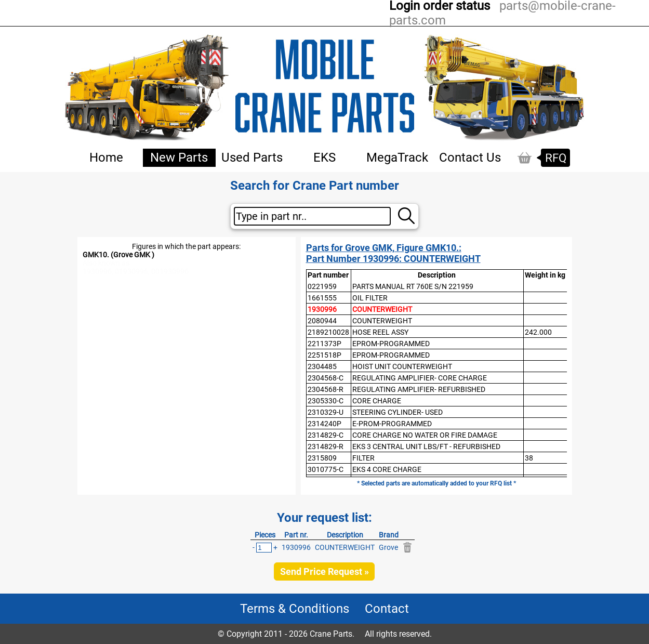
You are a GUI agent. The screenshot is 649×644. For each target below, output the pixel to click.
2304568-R (326, 389)
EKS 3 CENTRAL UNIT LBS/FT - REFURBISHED (426, 446)
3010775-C (326, 469)
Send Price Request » (324, 571)
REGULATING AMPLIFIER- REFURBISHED (419, 389)
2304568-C (326, 378)
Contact (387, 609)
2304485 (322, 366)
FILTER (363, 458)
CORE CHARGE (377, 401)
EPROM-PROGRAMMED (391, 344)
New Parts (179, 157)
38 (529, 458)
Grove (388, 547)
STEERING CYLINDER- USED (398, 412)
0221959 (322, 286)
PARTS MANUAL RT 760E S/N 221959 (413, 286)
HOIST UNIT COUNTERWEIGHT (402, 366)
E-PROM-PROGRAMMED (392, 424)
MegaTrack (397, 157)
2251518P (324, 355)
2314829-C (326, 435)
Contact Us (470, 157)
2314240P (324, 424)
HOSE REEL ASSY (380, 332)
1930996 (322, 309)
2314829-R (326, 446)
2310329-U (326, 412)
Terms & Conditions (295, 609)
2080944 (322, 321)
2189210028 (328, 332)
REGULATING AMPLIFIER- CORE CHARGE (420, 378)
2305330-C (326, 401)
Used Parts (252, 157)
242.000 (538, 332)
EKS (324, 157)
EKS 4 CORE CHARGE (387, 469)
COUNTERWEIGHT (382, 309)
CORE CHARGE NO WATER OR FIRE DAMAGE (425, 435)
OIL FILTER (370, 298)
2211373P (324, 344)
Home (106, 157)
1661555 (322, 298)
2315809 (322, 458)
